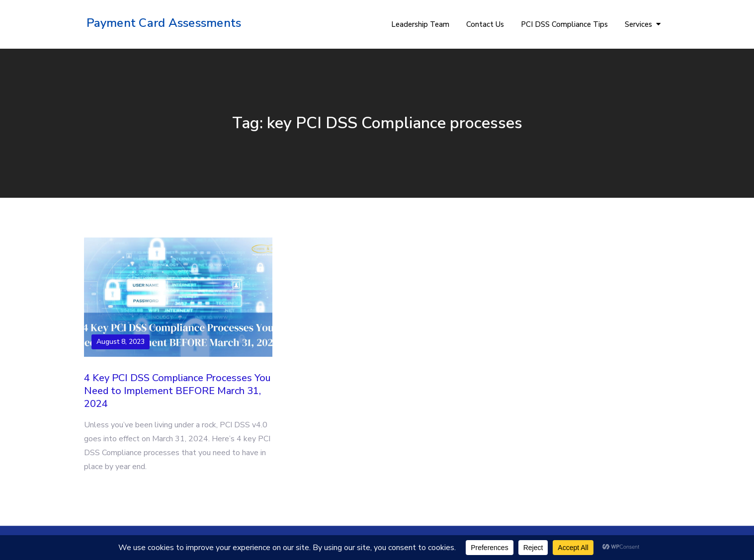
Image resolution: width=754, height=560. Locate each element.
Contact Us (485, 24)
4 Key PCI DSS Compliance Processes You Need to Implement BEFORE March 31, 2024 (177, 391)
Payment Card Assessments (164, 23)
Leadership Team (420, 24)
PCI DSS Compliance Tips (564, 24)
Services (638, 24)
